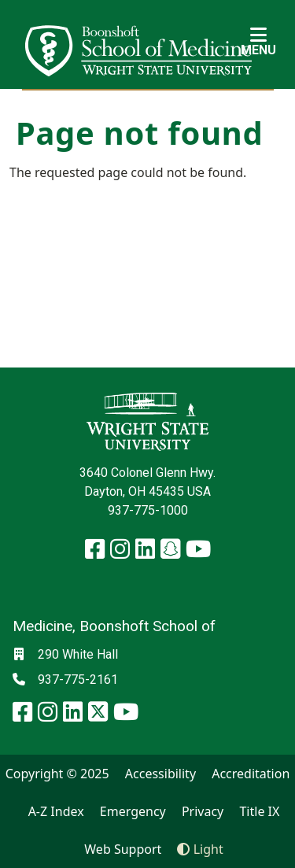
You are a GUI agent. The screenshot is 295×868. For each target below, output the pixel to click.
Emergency (133, 811)
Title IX (259, 811)
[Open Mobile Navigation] (258, 41)
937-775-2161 (78, 680)
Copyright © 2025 (57, 774)
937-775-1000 (148, 510)
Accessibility (160, 774)
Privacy (203, 811)
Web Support (123, 849)
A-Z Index (56, 811)
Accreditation (251, 774)
